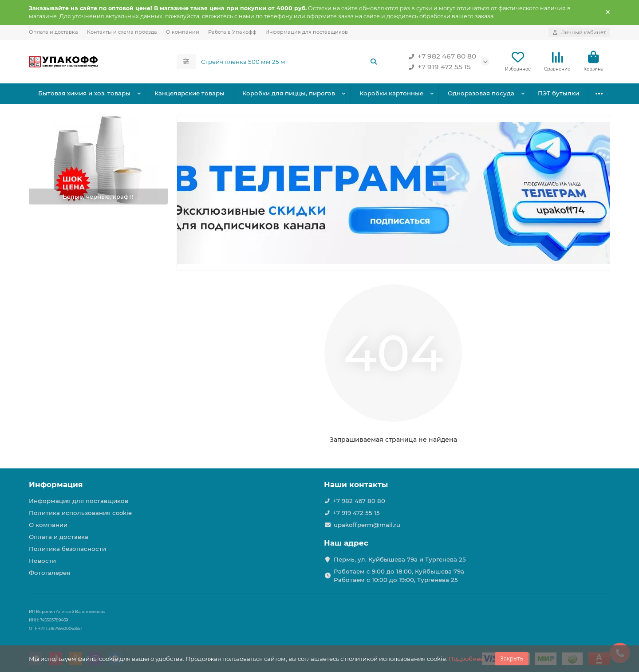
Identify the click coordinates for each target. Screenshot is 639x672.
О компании (183, 32)
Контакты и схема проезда (122, 32)
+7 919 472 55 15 (438, 67)
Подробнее (466, 659)
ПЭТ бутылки (558, 93)
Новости (42, 561)
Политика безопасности (67, 549)
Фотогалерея (49, 573)
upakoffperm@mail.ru (367, 525)
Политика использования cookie (80, 513)
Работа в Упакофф (232, 32)
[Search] (290, 62)
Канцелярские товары (189, 93)
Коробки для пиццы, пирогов (289, 93)
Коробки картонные (391, 93)
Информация (56, 484)
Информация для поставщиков (307, 32)
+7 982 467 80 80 (441, 56)
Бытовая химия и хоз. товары (84, 93)
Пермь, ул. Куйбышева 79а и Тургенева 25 (400, 559)
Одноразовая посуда (481, 93)
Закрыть (512, 658)
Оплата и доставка (53, 32)
